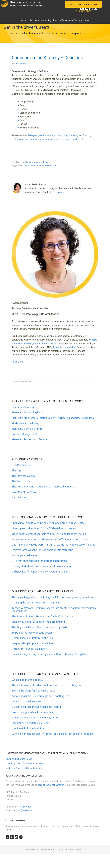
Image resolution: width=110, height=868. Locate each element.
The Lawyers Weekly (23, 476)
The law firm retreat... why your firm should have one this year (46, 685)
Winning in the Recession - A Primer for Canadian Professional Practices (53, 734)
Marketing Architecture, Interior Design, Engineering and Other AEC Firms (53, 418)
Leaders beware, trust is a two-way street (35, 718)
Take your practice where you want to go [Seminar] (53, 135)
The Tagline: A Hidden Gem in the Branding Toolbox (41, 627)
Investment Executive (24, 492)
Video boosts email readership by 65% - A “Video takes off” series (49, 534)
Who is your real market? (26, 555)
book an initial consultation (51, 785)
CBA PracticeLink (21, 465)
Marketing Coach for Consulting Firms (24, 768)
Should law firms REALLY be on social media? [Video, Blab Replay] (48, 523)
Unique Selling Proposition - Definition (33, 643)
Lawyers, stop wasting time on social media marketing (42, 550)
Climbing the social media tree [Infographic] (36, 603)
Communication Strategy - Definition (40, 165)
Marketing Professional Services (30, 439)
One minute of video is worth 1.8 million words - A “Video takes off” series (53, 545)
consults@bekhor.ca (22, 810)
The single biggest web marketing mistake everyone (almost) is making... (53, 597)
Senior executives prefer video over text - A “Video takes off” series (50, 539)
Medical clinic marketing (25, 423)
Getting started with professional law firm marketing (41, 566)
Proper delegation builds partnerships (33, 712)
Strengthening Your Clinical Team (31, 723)
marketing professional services (37, 162)
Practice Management (24, 434)
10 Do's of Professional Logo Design (32, 633)
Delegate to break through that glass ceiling (36, 707)
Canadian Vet (19, 497)
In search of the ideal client (27, 701)
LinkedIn (60, 192)
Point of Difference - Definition (29, 649)
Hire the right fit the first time (28, 728)
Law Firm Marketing (23, 407)
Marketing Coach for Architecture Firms (25, 764)
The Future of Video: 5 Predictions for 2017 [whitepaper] (43, 616)
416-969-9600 (83, 11)
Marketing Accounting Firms (28, 412)
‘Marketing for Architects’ (65, 347)
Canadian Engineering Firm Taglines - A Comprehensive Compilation (50, 654)
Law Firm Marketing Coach (19, 759)
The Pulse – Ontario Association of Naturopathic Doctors (44, 487)
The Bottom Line (21, 481)
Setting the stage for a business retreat (34, 691)
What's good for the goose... (28, 680)
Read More (17, 362)
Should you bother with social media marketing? (39, 622)
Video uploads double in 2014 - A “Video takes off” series (44, 528)
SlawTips (17, 470)
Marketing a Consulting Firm (28, 429)
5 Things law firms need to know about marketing (40, 572)
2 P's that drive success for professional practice (40, 561)
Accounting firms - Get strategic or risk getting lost (40, 696)
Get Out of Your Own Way (83, 4)
